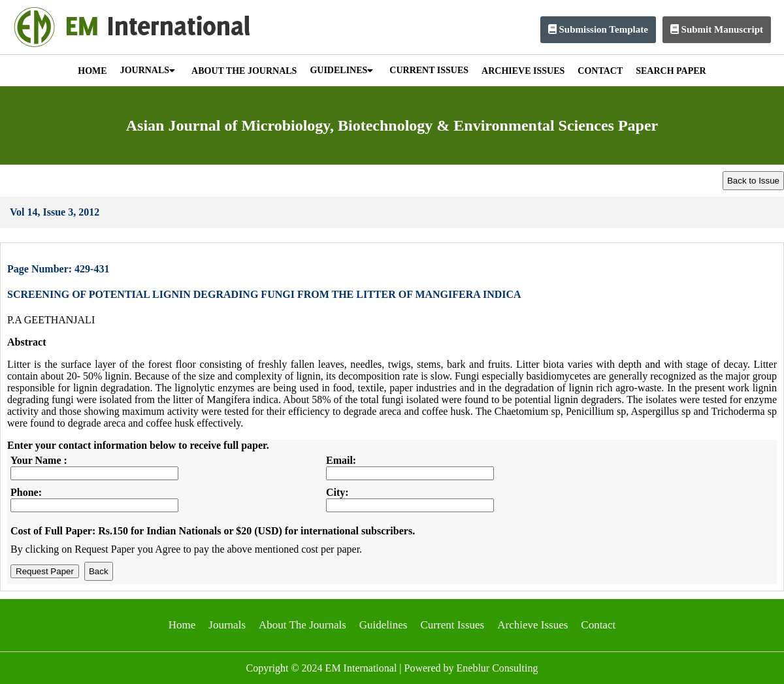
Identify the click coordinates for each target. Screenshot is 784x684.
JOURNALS (148, 70)
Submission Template (598, 29)
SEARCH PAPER (671, 71)
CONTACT (600, 71)
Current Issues (452, 625)
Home (182, 625)
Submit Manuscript (717, 29)
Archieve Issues (532, 625)
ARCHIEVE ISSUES (523, 71)
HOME (92, 71)
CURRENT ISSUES (429, 70)
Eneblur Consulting (498, 668)
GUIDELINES (341, 70)
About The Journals (302, 625)
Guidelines (384, 625)
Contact (598, 625)
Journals (227, 625)
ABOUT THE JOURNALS (244, 71)
